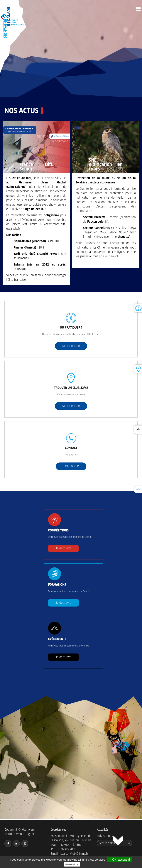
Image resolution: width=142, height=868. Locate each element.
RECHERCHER (71, 346)
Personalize (72, 864)
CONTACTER (71, 466)
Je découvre (63, 548)
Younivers (28, 830)
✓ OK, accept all (120, 860)
